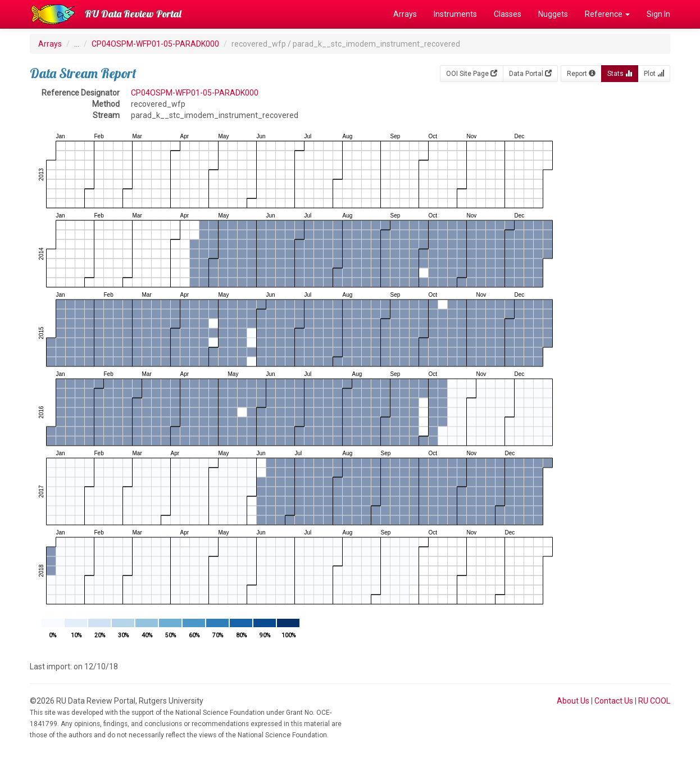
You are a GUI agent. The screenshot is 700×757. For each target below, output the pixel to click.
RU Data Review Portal (133, 14)
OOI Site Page (472, 74)
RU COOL (654, 701)
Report (581, 74)
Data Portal (530, 74)
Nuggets (553, 14)
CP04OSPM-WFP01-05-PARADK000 (155, 44)
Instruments (455, 14)
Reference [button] (607, 14)
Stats (620, 74)
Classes (508, 14)
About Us (573, 701)
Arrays (405, 14)
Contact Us (614, 701)
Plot (654, 74)
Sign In (658, 14)
